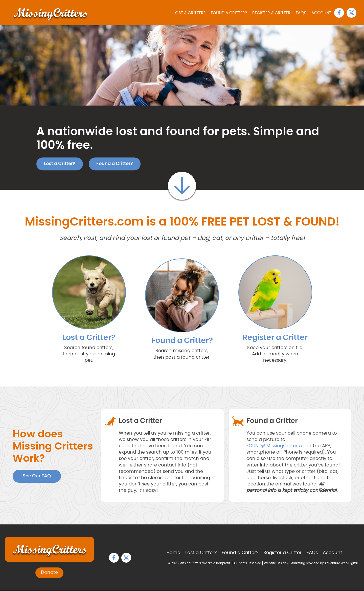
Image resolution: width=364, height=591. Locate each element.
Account (322, 13)
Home (173, 553)
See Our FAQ (37, 476)
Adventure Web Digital (341, 563)
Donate (49, 573)
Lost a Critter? (191, 13)
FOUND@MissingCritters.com (279, 446)
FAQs (301, 13)
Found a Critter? (230, 13)
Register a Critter (272, 13)
